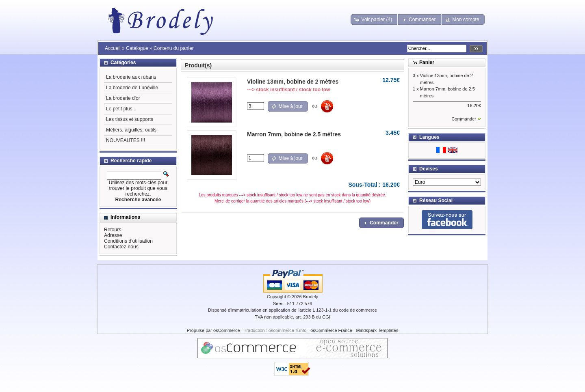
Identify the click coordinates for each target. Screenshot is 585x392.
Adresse (113, 235)
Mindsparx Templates (377, 330)
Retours (113, 230)
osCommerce (226, 330)
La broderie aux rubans (131, 77)
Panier (427, 62)
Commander (464, 119)
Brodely (311, 297)
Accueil (113, 48)
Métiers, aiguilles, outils (131, 130)
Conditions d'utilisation (128, 241)
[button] (374, 19)
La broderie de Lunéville (132, 88)
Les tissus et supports (130, 119)
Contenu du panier (174, 48)
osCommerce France (331, 330)
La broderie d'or (123, 98)
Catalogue (137, 48)
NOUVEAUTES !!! (126, 140)
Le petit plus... (121, 109)
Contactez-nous (121, 247)
